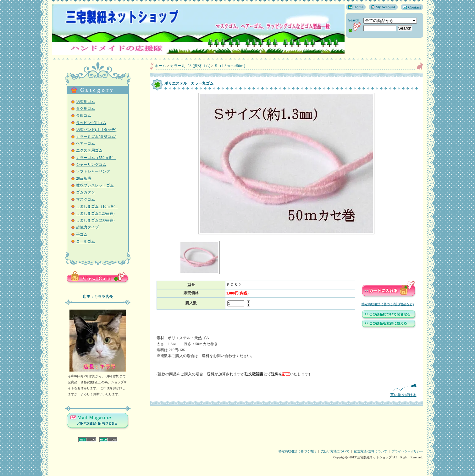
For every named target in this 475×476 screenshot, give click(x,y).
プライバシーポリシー (407, 451)
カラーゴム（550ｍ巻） (96, 158)
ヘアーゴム (86, 143)
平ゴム (82, 234)
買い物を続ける (287, 390)
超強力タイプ (87, 227)
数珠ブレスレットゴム (95, 185)
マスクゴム (86, 199)
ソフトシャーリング (93, 171)
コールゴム (86, 241)
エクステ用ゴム (89, 150)
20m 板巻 (84, 178)
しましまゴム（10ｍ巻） (97, 206)
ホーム (160, 66)
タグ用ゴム (86, 109)
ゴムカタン (86, 192)
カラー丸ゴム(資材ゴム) (96, 137)
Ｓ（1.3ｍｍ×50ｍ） (231, 66)
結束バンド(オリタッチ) (96, 130)
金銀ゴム (84, 115)
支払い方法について (335, 451)
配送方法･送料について (370, 451)
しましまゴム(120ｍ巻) (95, 213)
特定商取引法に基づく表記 (297, 451)
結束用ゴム (86, 102)
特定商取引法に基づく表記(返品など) (388, 304)
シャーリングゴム (91, 165)
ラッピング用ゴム (91, 123)
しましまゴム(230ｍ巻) (95, 220)
